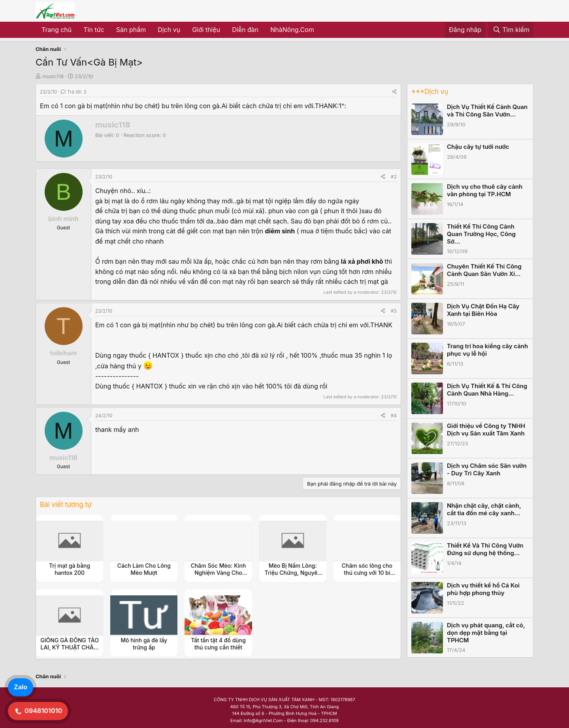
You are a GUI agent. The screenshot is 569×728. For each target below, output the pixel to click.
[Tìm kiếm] (511, 30)
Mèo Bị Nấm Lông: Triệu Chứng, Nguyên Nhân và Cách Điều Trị (293, 573)
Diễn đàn (245, 30)
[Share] (394, 92)
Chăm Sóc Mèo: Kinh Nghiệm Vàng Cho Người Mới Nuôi (219, 573)
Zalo (21, 687)
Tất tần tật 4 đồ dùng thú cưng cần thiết (218, 644)
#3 (394, 311)
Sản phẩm (131, 30)
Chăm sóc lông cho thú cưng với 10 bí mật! (367, 573)
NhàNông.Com (292, 30)
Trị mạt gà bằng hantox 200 (70, 569)
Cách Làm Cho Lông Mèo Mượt (144, 569)
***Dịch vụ (430, 92)
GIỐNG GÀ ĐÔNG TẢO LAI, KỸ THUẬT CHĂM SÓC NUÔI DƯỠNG (70, 647)
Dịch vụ (169, 30)
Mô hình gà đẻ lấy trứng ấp (144, 644)
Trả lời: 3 (73, 92)
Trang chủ (57, 30)
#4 (394, 416)
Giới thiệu (206, 30)
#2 (394, 177)
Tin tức (94, 30)
